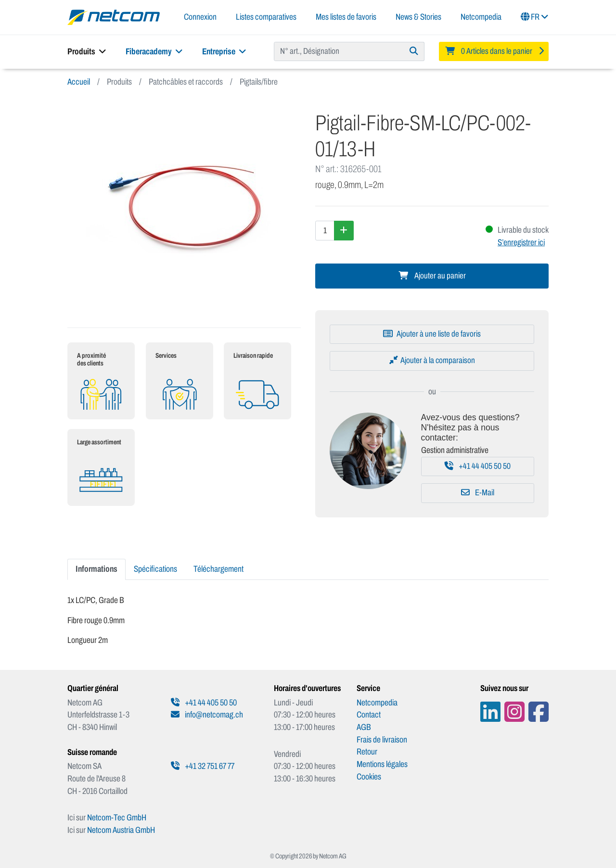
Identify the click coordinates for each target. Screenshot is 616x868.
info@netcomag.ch (207, 715)
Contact (369, 715)
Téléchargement (218, 569)
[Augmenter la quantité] (344, 230)
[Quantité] (325, 230)
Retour (367, 752)
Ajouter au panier (432, 276)
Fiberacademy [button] (154, 51)
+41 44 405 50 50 (478, 466)
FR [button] (535, 17)
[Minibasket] (494, 51)
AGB (364, 727)
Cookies (369, 777)
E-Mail (478, 493)
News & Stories (418, 17)
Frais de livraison (382, 740)
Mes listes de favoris (346, 17)
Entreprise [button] (224, 51)
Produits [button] (87, 51)
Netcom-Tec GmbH (117, 818)
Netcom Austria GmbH (121, 830)
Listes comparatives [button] (266, 17)
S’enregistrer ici (521, 242)
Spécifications (155, 569)
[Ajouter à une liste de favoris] (432, 334)
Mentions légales (382, 764)
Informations (96, 569)
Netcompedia (481, 17)
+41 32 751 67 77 (203, 766)
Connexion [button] (200, 17)
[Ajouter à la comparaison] (432, 361)
